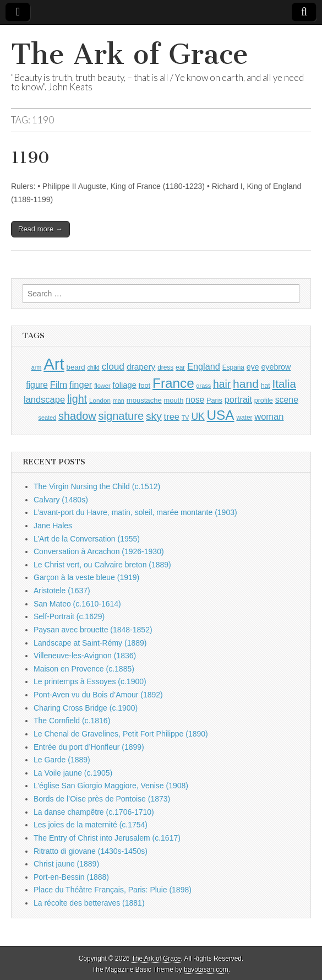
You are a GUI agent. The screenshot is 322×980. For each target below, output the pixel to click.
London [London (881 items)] (100, 400)
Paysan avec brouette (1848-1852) (93, 630)
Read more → (40, 229)
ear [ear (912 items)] (180, 367)
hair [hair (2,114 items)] (222, 384)
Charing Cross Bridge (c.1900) (86, 708)
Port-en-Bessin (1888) (71, 877)
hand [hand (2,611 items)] (246, 384)
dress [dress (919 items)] (165, 367)
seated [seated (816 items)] (48, 418)
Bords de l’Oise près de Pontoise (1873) (102, 799)
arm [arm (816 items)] (37, 367)
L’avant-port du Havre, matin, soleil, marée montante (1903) (135, 512)
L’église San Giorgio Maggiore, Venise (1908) (111, 786)
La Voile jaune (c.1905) (73, 773)
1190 (30, 158)
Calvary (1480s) (61, 500)
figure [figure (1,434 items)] (37, 385)
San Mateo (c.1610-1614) (77, 604)
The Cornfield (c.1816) (72, 721)
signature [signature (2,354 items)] (121, 416)
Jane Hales (53, 526)
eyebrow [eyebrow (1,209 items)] (276, 367)
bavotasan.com (206, 970)
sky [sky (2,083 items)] (154, 416)
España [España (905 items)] (233, 367)
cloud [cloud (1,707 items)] (113, 366)
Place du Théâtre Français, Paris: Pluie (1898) (113, 890)
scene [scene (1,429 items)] (287, 400)
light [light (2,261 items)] (77, 399)
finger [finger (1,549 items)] (81, 385)
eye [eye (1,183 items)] (253, 367)
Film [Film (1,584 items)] (59, 385)
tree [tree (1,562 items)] (172, 416)
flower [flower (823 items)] (102, 386)
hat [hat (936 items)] (266, 386)
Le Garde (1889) (62, 760)
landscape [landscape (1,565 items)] (44, 399)
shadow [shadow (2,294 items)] (77, 416)
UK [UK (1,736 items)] (198, 416)
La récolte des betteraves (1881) (89, 903)
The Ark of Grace (130, 54)
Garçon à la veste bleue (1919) (86, 577)
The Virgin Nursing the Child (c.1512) (97, 486)
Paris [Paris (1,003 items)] (214, 400)
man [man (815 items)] (119, 400)
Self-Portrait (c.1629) (69, 616)
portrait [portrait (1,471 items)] (238, 399)
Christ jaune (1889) (66, 864)
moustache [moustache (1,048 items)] (144, 400)
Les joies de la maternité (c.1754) (91, 825)
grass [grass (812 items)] (204, 386)
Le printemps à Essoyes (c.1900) (90, 681)
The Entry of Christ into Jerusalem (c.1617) (107, 838)
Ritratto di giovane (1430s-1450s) (91, 851)
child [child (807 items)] (93, 367)
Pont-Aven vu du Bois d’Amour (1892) (98, 695)
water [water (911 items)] (244, 418)
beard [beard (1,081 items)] (76, 367)
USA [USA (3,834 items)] (221, 415)
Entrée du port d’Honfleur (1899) (89, 747)
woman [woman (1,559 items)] (269, 416)
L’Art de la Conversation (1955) (87, 539)
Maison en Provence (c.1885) (84, 669)
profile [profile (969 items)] (264, 400)
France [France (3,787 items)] (173, 383)
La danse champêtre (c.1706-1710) (94, 812)
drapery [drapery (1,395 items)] (141, 367)
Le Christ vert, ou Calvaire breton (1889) (102, 565)
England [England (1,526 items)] (204, 366)
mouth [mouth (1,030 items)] (174, 400)
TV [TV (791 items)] (185, 418)
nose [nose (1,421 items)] (195, 400)
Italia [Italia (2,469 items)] (284, 384)
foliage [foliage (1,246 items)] (125, 385)
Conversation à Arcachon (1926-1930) (99, 551)
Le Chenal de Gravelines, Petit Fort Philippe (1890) (121, 734)
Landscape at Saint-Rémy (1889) (90, 643)
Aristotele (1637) (62, 591)
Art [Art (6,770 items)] (54, 364)
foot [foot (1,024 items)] (144, 385)
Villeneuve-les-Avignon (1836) (85, 656)
